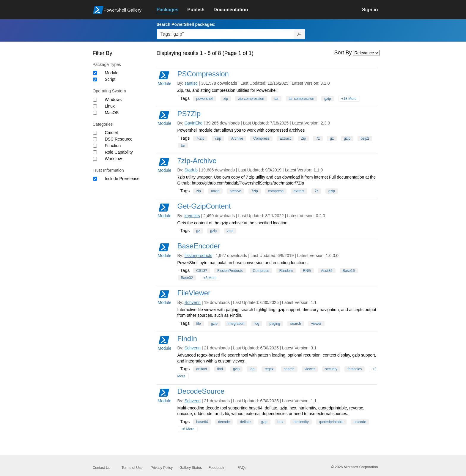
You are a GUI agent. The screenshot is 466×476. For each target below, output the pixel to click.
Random (286, 271)
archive (236, 191)
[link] (172, 10)
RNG (307, 271)
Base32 (187, 278)
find (220, 369)
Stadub (191, 170)
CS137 (202, 271)
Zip (304, 138)
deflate (245, 422)
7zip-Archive (197, 161)
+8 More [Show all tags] (210, 278)
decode (224, 422)
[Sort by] (366, 53)
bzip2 (365, 138)
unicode (360, 422)
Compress (261, 138)
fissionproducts (198, 256)
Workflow (113, 159)
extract (299, 191)
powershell (205, 99)
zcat (230, 231)
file (198, 324)
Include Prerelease (122, 179)
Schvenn (193, 302)
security (331, 369)
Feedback (217, 468)
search (296, 324)
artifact (201, 369)
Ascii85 (327, 271)
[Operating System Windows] (95, 100)
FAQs (242, 468)
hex (280, 422)
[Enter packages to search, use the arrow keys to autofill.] (225, 34)
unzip (215, 191)
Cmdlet (111, 133)
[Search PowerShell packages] (299, 34)
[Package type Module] (95, 73)
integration (236, 324)
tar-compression (301, 99)
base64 (202, 422)
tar (276, 99)
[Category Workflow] (95, 159)
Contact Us (101, 468)
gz (332, 138)
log (257, 324)
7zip (218, 138)
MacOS (112, 113)
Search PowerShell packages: (186, 24)
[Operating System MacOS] (95, 113)
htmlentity (301, 422)
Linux (110, 106)
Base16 (349, 271)
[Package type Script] (95, 79)
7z (318, 138)
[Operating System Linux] (95, 106)
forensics (355, 369)
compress (276, 191)
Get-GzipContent (204, 206)
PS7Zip (189, 114)
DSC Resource (119, 139)
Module (112, 73)
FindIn (187, 339)
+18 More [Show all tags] (349, 99)
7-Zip (200, 138)
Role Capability (119, 152)
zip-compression (251, 99)
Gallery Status (191, 468)
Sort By (343, 53)
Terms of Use (132, 468)
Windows (113, 100)
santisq (191, 83)
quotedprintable (331, 422)
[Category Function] (95, 146)
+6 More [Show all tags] (188, 429)
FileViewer (194, 293)
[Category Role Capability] (95, 152)
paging (275, 324)
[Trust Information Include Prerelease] (95, 179)
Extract (285, 138)
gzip (328, 99)
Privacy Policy (162, 468)
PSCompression (203, 74)
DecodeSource (201, 391)
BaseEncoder (199, 246)
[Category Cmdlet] (95, 133)
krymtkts (192, 216)
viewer (316, 324)
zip (226, 99)
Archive (237, 138)
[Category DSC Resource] (95, 139)
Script (110, 79)
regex (269, 369)
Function (113, 146)
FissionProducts (230, 271)
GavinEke (194, 123)
